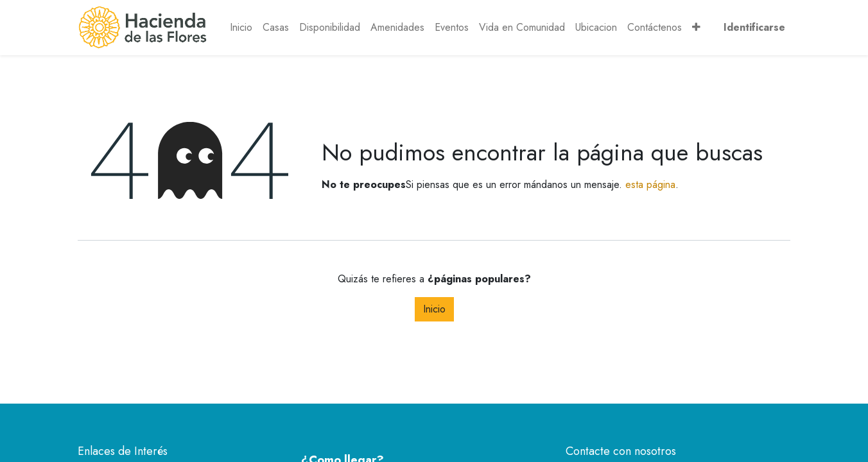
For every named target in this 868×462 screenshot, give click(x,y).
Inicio (434, 309)
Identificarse (754, 27)
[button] (696, 28)
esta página (650, 184)
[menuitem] (241, 28)
